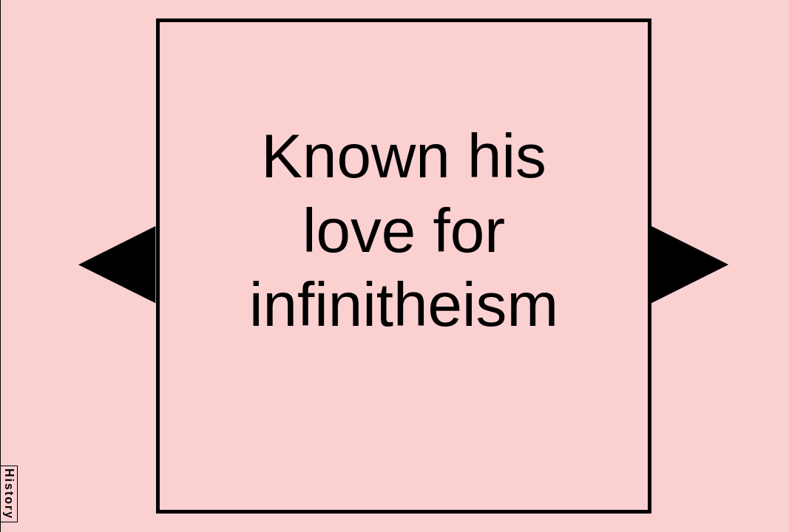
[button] (117, 265)
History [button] (9, 494)
